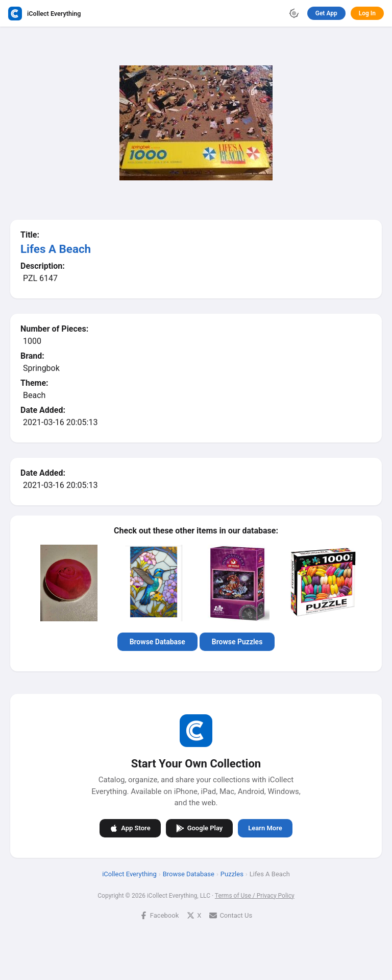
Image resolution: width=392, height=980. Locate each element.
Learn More (265, 828)
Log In (367, 13)
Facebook (159, 915)
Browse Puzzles (237, 642)
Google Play (200, 828)
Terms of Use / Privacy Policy (255, 895)
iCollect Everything (129, 873)
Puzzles (232, 873)
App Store (130, 828)
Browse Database (157, 642)
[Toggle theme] (294, 13)
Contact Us (231, 915)
